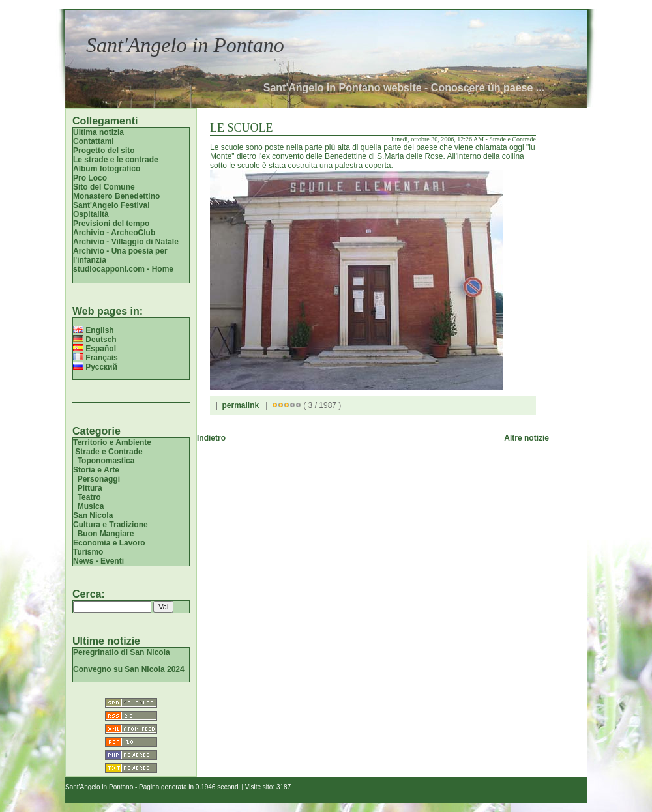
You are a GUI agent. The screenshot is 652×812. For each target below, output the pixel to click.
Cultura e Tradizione (111, 525)
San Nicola (93, 515)
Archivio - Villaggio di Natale (126, 242)
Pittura (90, 488)
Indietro (211, 438)
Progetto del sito (104, 151)
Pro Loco (90, 178)
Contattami (94, 141)
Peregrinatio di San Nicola (122, 652)
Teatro (89, 497)
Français (96, 358)
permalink (240, 405)
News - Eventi (98, 561)
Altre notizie (526, 438)
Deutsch (95, 340)
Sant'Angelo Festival (111, 205)
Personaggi (99, 479)
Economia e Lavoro (109, 543)
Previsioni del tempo (111, 224)
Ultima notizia (98, 132)
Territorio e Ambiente (112, 442)
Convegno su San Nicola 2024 (129, 669)
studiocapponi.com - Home (123, 269)
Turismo (88, 552)
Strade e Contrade (109, 452)
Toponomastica (106, 461)
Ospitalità (91, 214)
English (94, 330)
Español (95, 349)
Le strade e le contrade (116, 160)
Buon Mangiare (106, 534)
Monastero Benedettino (116, 196)
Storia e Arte (96, 470)
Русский (95, 367)
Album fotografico (107, 169)
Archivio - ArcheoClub (114, 233)
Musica (91, 506)
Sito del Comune (104, 187)
